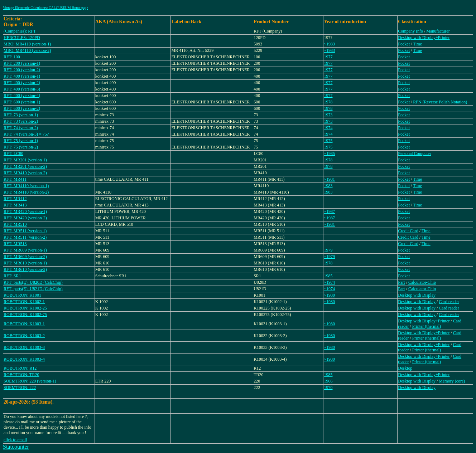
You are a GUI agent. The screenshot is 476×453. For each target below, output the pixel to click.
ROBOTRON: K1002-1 (24, 302)
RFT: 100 (12, 57)
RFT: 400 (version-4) (22, 96)
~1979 (329, 257)
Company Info (410, 31)
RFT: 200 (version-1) (22, 63)
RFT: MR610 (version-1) (25, 263)
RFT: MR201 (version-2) (25, 166)
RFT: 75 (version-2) (21, 147)
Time (417, 44)
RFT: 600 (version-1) (22, 102)
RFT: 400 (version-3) (22, 89)
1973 (328, 115)
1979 (328, 250)
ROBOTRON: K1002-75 (25, 315)
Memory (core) (452, 381)
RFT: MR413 (15, 205)
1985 (328, 276)
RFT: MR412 (15, 199)
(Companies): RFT (20, 31)
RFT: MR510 (15, 224)
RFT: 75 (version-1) (21, 141)
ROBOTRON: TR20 (21, 375)
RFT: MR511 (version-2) (25, 237)
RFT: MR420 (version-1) (25, 211)
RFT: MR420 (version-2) (25, 218)
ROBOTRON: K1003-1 (24, 324)
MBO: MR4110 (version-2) (27, 50)
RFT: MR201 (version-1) (25, 160)
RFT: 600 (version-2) (22, 108)
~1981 (329, 179)
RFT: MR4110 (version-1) (26, 186)
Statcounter (16, 447)
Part (401, 282)
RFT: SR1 (12, 276)
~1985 (329, 154)
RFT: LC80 (13, 154)
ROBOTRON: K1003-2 (24, 336)
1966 (328, 381)
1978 (328, 102)
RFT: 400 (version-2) (22, 83)
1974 (328, 128)
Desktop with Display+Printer (424, 38)
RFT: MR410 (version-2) (25, 173)
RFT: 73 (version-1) (21, 115)
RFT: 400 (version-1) (22, 76)
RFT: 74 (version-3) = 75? (26, 134)
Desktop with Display (417, 295)
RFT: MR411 (15, 179)
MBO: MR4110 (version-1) (27, 44)
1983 (328, 186)
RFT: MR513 (15, 244)
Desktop (405, 368)
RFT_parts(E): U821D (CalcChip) (33, 289)
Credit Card (408, 231)
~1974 (329, 282)
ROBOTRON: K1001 (22, 295)
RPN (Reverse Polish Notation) (440, 102)
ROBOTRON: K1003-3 (24, 347)
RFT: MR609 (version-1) (25, 250)
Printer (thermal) (427, 326)
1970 (328, 388)
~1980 (329, 295)
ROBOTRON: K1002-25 (25, 308)
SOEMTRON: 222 (20, 388)
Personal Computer (414, 154)
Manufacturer (438, 31)
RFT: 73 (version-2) (21, 121)
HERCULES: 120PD (22, 38)
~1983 (329, 44)
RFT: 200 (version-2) (22, 70)
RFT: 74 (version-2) (21, 128)
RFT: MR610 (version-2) (25, 269)
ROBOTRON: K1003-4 (24, 359)
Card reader (449, 302)
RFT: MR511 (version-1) (25, 231)
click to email (15, 440)
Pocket (404, 44)
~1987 (329, 211)
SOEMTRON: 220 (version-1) (30, 381)
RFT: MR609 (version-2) (25, 257)
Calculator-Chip (422, 282)
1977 (328, 57)
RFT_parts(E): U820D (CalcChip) (33, 282)
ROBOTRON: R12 (20, 368)
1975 (328, 141)
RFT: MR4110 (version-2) (26, 192)
